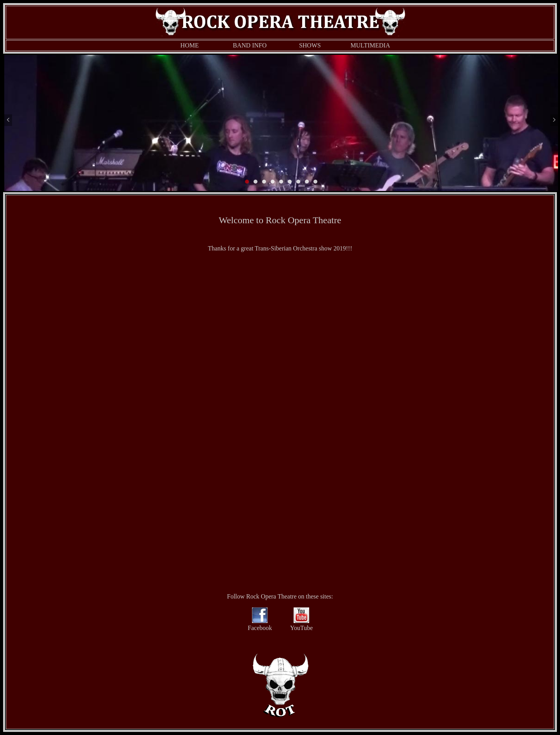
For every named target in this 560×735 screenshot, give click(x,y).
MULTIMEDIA (370, 45)
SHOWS (310, 45)
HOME (190, 45)
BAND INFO (250, 45)
